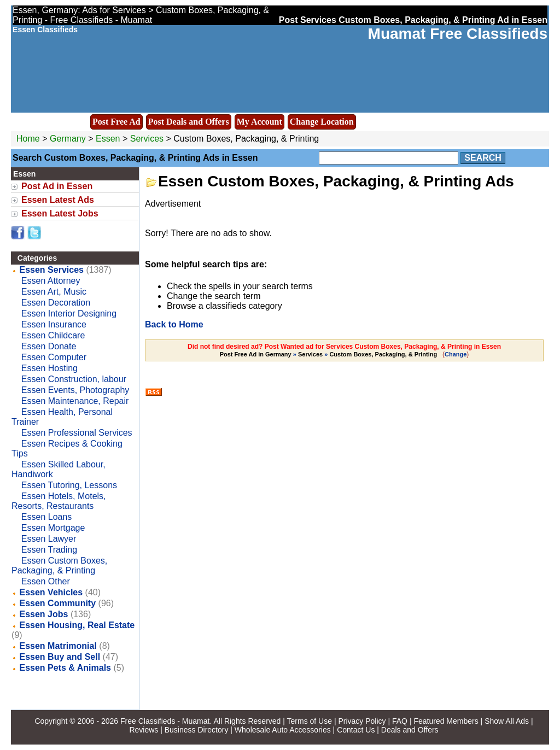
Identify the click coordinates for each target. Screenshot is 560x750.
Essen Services (52, 270)
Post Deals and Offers (189, 122)
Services (147, 139)
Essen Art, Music (54, 292)
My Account (259, 122)
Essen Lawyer (49, 539)
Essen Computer (54, 357)
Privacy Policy (362, 721)
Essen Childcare (53, 335)
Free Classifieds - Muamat (165, 721)
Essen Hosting (49, 368)
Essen (109, 139)
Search (483, 158)
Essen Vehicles (51, 592)
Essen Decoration (56, 303)
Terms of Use (310, 721)
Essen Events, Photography (75, 390)
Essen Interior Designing (69, 314)
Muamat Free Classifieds (458, 34)
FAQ (400, 721)
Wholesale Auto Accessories (283, 730)
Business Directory (197, 730)
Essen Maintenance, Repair (75, 401)
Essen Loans (47, 517)
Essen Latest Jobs (60, 213)
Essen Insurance (54, 324)
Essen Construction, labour (74, 379)
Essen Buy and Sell (60, 657)
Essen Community (58, 603)
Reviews (144, 730)
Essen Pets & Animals (65, 668)
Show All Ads (507, 721)
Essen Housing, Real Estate (77, 625)
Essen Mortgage (53, 528)
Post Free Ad (116, 122)
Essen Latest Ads (58, 200)
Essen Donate (49, 346)
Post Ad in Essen (57, 186)
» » (329, 354)
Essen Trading (49, 550)
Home (28, 139)
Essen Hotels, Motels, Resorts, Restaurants (59, 501)
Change (456, 354)
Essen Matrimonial (58, 646)
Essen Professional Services (77, 433)
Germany (68, 139)
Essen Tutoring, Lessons (69, 485)
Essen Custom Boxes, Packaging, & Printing (59, 566)
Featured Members (446, 721)
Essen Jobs (44, 614)
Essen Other (46, 581)
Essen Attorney (51, 281)
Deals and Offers (410, 730)
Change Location (322, 122)
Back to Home (174, 324)
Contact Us (356, 730)
